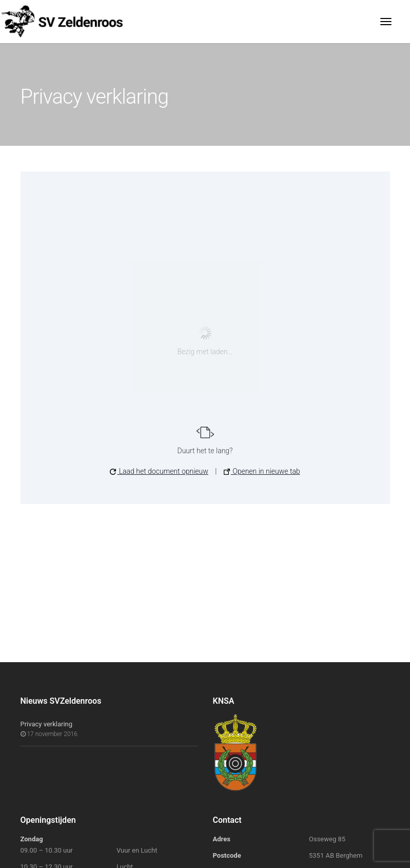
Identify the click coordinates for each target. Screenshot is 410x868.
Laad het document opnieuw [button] (159, 471)
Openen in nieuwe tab (262, 471)
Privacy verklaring (47, 724)
